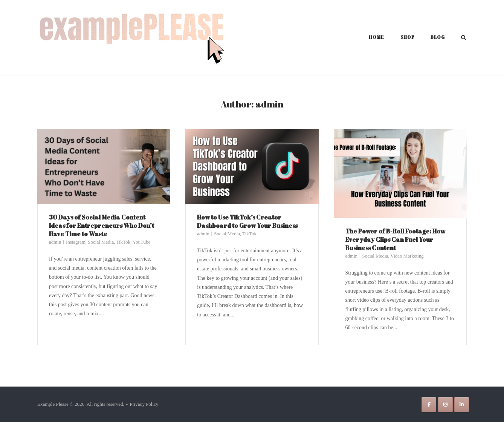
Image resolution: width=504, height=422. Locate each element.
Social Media (101, 242)
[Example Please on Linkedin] (462, 404)
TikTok (123, 242)
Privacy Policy (144, 404)
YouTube (141, 242)
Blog (438, 37)
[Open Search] (464, 38)
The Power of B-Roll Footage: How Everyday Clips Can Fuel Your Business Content (395, 239)
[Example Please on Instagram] (445, 404)
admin (55, 242)
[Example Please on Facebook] (429, 404)
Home (376, 37)
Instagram (76, 242)
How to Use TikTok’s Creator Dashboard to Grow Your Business (247, 221)
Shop (408, 37)
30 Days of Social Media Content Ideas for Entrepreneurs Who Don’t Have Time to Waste (102, 226)
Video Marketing (407, 256)
